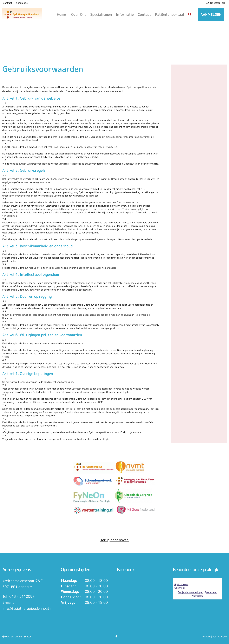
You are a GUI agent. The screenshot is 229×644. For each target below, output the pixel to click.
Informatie (125, 14)
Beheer (27, 637)
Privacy (206, 637)
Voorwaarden (220, 637)
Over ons (79, 14)
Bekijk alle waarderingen (190, 592)
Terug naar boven (114, 540)
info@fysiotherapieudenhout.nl (28, 608)
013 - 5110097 (22, 596)
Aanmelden (211, 14)
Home (61, 14)
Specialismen (101, 14)
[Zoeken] (190, 14)
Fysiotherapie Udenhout (181, 586)
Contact (144, 14)
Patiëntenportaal (170, 14)
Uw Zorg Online (14, 637)
